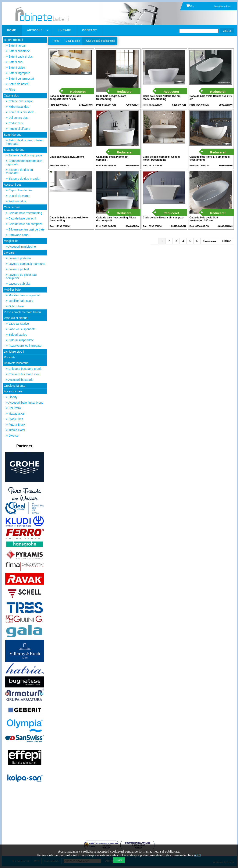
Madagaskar (15, 414)
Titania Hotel (15, 430)
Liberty (12, 397)
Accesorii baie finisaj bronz (25, 403)
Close (119, 860)
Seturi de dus (13, 135)
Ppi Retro (13, 408)
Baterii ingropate (18, 73)
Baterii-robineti (13, 40)
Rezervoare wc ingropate (24, 346)
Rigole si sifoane (18, 129)
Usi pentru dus (17, 118)
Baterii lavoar (16, 46)
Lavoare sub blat (18, 284)
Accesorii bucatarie (20, 380)
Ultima (227, 241)
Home (56, 41)
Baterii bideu (15, 68)
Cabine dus (11, 95)
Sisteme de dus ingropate (24, 155)
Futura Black (15, 425)
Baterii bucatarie (18, 51)
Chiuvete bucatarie (16, 363)
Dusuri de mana (18, 196)
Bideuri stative (17, 335)
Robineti (9, 357)
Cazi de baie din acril (21, 218)
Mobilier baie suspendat (23, 295)
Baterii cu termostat (20, 79)
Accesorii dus (13, 185)
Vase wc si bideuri (16, 318)
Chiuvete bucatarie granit (24, 369)
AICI (197, 855)
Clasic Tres (15, 419)
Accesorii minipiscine (21, 247)
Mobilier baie (12, 290)
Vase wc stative (17, 324)
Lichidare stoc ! (14, 352)
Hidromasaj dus (17, 107)
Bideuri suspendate (20, 340)
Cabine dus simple (19, 101)
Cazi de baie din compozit (24, 224)
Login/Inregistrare (222, 6)
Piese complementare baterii (23, 312)
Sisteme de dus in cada (23, 179)
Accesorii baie (13, 391)
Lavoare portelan (18, 258)
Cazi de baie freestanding (24, 213)
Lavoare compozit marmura (25, 264)
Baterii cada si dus (19, 57)
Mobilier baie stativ (19, 301)
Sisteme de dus (14, 150)
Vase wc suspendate (21, 329)
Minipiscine (11, 241)
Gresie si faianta (15, 386)
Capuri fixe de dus (19, 190)
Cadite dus (14, 123)
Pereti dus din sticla (20, 112)
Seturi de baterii (18, 84)
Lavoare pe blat (17, 269)
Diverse (12, 436)
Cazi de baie (12, 207)
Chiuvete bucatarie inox (23, 374)
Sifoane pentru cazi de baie (25, 229)
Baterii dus (14, 62)
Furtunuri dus (16, 201)
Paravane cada (17, 235)
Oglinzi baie (15, 306)
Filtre (10, 90)
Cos (190, 6)
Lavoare (9, 253)
